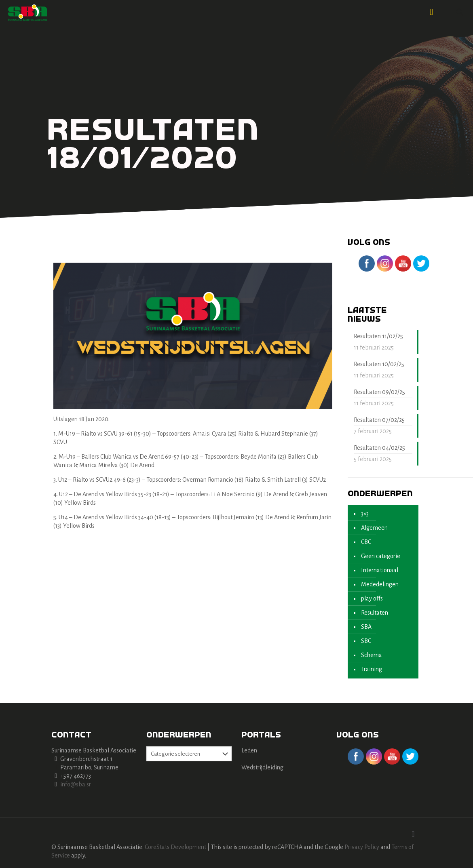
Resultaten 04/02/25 (379, 448)
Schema (372, 655)
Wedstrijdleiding (262, 767)
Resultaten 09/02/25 (379, 392)
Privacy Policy (362, 847)
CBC (366, 542)
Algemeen (374, 528)
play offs (372, 598)
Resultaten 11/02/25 (378, 336)
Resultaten (375, 613)
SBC (366, 641)
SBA (366, 627)
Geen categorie (381, 556)
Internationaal (380, 570)
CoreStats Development (175, 847)
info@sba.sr (76, 784)
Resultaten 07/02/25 (379, 420)
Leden (249, 750)
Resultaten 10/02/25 (379, 364)
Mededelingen (380, 584)
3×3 (365, 514)
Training (372, 669)
